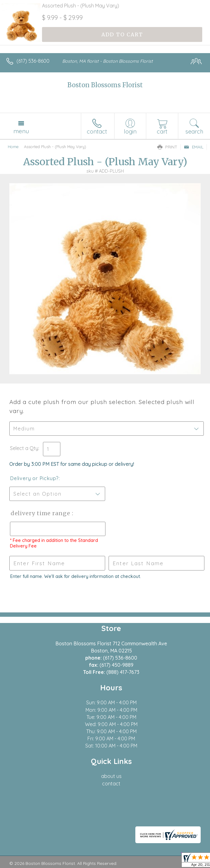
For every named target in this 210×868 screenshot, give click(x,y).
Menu (21, 131)
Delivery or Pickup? (34, 478)
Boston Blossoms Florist (105, 85)
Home (13, 147)
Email (194, 147)
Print (167, 147)
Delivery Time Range (41, 513)
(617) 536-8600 (33, 61)
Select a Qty (24, 448)
